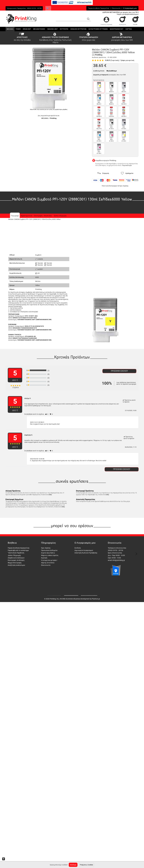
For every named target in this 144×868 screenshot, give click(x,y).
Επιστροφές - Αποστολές (43, 216)
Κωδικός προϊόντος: (99, 57)
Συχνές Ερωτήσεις (48, 553)
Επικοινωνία (116, 8)
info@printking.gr (119, 560)
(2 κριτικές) (115, 60)
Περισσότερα (127, 165)
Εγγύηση (44, 558)
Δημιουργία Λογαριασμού (84, 550)
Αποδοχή (73, 865)
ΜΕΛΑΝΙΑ (45, 118)
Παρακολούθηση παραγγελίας (19, 548)
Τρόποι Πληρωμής (14, 555)
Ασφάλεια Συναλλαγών (16, 558)
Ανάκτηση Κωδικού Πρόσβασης (86, 553)
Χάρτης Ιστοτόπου (48, 563)
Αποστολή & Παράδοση (16, 553)
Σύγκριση (103, 173)
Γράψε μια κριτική (127, 60)
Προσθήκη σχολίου (119, 371)
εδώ (50, 495)
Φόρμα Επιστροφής (15, 563)
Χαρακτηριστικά (26, 216)
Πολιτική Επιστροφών (110, 186)
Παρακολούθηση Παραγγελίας (99, 8)
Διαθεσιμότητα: (99, 71)
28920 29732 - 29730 (34, 8)
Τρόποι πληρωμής (60, 216)
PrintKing (53, 118)
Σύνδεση (103, 25)
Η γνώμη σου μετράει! (49, 560)
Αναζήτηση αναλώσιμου (16, 565)
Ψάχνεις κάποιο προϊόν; (50, 555)
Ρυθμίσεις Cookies (86, 865)
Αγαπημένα (122, 25)
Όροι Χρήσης (124, 186)
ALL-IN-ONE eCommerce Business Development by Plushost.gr (78, 599)
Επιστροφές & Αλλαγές (16, 560)
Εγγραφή (110, 25)
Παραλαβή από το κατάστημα (18, 550)
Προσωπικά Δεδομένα (49, 550)
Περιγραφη (15, 216)
